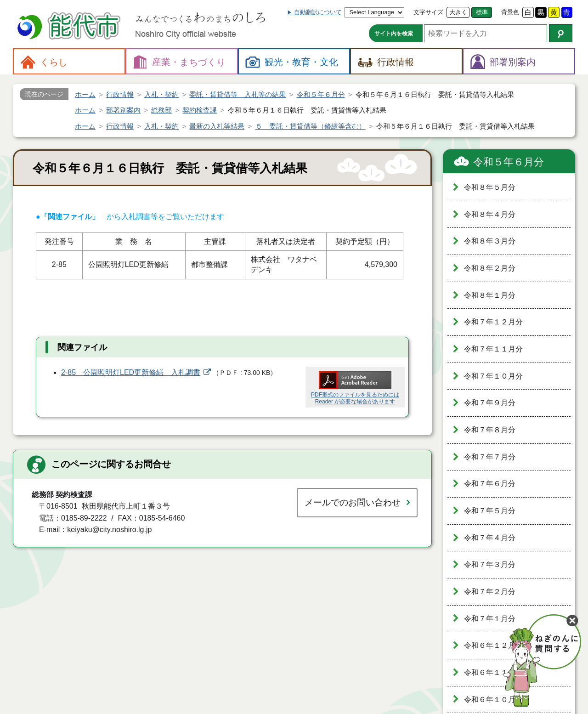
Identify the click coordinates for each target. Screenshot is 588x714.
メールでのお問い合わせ (353, 502)
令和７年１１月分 (493, 349)
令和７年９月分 (490, 403)
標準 (482, 12)
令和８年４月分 (490, 214)
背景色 (510, 12)
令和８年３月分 (490, 241)
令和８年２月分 (490, 268)
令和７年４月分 (490, 538)
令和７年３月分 (490, 564)
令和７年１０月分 (493, 376)
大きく (458, 12)
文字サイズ (428, 12)
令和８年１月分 (490, 295)
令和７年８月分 (490, 430)
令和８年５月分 (490, 187)
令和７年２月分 (490, 592)
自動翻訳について (318, 12)
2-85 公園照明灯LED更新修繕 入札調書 (131, 372)
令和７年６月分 (490, 484)
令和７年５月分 (490, 511)
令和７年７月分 (490, 457)
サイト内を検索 (394, 34)
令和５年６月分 (509, 162)
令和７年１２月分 (493, 322)
